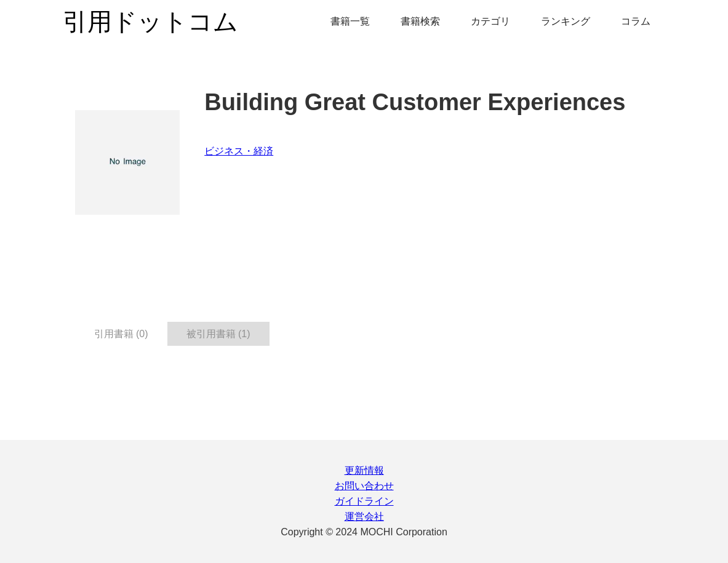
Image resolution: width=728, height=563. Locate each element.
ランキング (566, 21)
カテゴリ (490, 21)
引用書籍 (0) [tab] (121, 334)
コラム (636, 21)
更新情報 (364, 470)
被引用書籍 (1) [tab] (218, 334)
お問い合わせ (364, 486)
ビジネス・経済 (239, 151)
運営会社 (364, 517)
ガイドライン (364, 501)
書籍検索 (420, 21)
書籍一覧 (350, 21)
